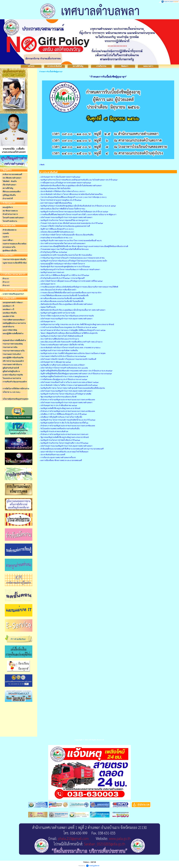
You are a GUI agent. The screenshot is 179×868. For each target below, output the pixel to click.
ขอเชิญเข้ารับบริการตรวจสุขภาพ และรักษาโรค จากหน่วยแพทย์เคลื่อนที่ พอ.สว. (71, 241)
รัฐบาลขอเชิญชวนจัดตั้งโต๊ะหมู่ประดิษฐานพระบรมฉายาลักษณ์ (65, 437)
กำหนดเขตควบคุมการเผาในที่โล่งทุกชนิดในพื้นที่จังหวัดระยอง (65, 249)
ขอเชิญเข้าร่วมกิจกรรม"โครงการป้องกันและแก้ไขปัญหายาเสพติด (66, 394)
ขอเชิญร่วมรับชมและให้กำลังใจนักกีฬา (56, 188)
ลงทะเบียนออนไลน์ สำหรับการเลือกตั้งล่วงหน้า (58, 290)
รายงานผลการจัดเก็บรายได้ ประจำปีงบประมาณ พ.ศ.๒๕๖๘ (63, 356)
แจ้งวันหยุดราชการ (48, 284)
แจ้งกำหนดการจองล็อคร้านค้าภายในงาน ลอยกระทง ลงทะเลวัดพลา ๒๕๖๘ (69, 382)
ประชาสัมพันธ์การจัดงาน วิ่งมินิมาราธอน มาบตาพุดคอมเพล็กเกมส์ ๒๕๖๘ (69, 385)
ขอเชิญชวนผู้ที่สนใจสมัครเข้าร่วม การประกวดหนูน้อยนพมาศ (64, 376)
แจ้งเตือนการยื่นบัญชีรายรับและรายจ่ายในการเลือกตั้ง (61, 417)
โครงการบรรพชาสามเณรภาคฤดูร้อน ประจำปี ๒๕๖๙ (61, 200)
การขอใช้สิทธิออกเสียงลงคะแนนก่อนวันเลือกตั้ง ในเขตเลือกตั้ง (65, 296)
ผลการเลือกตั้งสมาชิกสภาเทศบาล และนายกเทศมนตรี (61, 460)
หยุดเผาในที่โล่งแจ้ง (48, 307)
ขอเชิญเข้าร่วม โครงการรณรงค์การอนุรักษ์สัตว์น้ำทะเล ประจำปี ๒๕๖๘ (68, 420)
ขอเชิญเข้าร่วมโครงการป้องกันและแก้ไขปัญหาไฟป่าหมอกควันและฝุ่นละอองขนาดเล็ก (74, 261)
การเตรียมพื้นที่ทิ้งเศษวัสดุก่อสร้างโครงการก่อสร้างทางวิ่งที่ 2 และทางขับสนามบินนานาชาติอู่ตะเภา (78, 215)
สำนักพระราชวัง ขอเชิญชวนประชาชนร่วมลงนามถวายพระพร (64, 434)
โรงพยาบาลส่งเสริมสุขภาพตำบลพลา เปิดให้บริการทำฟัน (62, 345)
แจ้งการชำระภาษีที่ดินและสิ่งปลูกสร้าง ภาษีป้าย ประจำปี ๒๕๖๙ (65, 275)
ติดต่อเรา (125, 66)
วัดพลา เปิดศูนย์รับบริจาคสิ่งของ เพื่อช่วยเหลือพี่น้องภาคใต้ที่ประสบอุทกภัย (69, 333)
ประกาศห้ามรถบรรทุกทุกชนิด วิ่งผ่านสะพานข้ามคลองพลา (63, 243)
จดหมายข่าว (148, 66)
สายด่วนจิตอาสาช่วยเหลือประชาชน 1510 (56, 238)
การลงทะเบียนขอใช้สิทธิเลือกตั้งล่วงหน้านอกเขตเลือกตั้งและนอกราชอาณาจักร (71, 293)
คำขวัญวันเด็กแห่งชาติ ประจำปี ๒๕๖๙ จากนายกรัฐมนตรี (63, 278)
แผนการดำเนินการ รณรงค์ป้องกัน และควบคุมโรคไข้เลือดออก (65, 452)
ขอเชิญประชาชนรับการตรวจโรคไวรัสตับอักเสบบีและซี (62, 336)
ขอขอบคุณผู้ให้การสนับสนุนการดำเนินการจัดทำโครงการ (63, 264)
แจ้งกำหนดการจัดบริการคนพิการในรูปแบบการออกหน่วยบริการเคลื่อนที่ (68, 359)
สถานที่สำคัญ (78, 66)
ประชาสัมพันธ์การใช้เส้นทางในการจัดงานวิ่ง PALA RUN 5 (63, 191)
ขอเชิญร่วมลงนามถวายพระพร (52, 272)
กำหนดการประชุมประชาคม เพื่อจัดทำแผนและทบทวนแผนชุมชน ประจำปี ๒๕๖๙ (72, 223)
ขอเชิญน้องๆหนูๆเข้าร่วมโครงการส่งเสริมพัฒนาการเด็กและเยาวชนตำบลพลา (70, 269)
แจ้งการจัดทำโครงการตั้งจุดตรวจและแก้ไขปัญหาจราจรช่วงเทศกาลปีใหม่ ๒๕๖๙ (72, 281)
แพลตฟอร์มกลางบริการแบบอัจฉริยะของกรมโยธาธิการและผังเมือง (66, 255)
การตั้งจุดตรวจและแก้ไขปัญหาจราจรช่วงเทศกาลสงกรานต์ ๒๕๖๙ (66, 183)
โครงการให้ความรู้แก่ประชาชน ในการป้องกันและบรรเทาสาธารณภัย (67, 316)
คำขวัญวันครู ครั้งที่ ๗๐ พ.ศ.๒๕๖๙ (54, 252)
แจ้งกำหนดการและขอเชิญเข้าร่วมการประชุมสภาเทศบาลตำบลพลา (66, 217)
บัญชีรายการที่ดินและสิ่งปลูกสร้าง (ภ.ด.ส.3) (57, 229)
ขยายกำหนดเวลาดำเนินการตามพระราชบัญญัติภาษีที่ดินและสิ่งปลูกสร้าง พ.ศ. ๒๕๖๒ (73, 330)
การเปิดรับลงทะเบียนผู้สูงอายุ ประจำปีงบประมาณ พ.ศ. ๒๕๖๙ (64, 379)
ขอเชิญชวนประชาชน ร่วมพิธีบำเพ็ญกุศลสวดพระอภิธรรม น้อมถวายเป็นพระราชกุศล (73, 353)
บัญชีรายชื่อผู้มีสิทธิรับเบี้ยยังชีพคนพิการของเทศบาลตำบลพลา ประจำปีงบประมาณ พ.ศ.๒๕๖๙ (76, 371)
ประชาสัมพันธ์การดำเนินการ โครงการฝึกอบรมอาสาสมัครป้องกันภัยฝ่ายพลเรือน (72, 194)
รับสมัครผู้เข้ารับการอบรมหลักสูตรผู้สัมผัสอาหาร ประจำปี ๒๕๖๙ (65, 267)
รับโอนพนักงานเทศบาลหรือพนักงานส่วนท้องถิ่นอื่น (60, 429)
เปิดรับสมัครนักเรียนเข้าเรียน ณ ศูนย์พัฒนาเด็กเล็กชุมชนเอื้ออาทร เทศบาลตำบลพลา (73, 310)
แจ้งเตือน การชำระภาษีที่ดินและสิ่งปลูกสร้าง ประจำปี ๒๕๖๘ (64, 414)
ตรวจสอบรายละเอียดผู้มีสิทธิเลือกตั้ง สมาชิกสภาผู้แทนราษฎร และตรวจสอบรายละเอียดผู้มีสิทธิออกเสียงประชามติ (84, 246)
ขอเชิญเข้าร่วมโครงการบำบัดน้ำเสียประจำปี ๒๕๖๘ (60, 440)
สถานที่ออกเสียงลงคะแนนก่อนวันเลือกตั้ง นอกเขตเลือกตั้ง (63, 298)
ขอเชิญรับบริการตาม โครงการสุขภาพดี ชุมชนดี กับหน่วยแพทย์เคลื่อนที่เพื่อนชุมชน (73, 388)
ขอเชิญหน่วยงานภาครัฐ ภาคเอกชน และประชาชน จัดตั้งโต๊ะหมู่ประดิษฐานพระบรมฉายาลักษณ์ (77, 324)
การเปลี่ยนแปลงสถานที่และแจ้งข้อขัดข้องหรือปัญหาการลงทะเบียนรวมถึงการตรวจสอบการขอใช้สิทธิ (79, 287)
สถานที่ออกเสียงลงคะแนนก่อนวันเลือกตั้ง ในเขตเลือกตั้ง (62, 301)
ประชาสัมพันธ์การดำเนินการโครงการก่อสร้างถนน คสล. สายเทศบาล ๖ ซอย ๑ (70, 348)
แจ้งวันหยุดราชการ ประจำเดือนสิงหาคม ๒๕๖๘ (59, 405)
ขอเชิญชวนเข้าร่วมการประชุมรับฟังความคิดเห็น (59, 350)
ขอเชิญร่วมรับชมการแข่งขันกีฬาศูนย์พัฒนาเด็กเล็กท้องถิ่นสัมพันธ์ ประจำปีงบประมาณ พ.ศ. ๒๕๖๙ (78, 206)
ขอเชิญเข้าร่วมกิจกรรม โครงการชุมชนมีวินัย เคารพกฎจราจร (64, 220)
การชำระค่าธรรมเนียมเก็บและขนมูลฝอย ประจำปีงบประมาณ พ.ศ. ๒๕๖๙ (69, 327)
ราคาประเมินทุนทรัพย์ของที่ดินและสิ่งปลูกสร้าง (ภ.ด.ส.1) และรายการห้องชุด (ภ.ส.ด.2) (74, 197)
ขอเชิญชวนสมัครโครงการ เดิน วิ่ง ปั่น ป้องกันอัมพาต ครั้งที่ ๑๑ (64, 423)
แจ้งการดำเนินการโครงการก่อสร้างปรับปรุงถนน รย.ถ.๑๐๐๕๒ (64, 368)
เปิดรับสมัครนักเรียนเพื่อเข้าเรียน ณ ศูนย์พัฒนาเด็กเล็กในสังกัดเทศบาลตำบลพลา (71, 186)
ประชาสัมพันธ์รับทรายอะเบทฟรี (53, 455)
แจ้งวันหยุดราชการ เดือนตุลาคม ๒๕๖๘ (56, 362)
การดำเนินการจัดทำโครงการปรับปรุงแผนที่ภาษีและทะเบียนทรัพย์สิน (67, 235)
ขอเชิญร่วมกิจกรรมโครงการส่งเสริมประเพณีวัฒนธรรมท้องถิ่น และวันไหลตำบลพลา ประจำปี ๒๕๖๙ (79, 180)
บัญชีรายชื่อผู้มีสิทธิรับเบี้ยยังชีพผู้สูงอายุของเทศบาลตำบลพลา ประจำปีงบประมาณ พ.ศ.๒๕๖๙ (76, 374)
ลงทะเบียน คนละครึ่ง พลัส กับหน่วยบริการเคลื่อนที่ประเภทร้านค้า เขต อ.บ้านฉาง (71, 342)
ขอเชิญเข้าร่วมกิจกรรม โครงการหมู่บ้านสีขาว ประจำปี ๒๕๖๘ (64, 443)
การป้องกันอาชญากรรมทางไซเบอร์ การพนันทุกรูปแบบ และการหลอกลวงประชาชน (73, 258)
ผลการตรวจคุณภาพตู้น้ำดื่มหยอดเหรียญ (56, 203)
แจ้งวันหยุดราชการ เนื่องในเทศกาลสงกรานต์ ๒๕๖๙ (61, 177)
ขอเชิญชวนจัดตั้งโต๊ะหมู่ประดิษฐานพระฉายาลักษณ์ (60, 408)
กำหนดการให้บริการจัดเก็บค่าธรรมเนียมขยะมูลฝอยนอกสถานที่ (65, 226)
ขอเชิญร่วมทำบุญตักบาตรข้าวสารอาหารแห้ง (58, 313)
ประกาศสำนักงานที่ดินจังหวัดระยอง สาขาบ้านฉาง (60, 339)
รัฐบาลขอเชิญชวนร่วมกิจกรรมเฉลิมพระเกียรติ (58, 397)
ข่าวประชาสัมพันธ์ (55, 66)
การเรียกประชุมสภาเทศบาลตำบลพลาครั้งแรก (58, 457)
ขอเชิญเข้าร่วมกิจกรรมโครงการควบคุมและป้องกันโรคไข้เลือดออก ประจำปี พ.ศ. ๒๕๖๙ (74, 212)
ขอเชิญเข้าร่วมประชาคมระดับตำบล (54, 431)
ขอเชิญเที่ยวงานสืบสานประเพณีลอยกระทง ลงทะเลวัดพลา (63, 365)
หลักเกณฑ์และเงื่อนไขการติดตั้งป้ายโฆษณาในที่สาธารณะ (63, 209)
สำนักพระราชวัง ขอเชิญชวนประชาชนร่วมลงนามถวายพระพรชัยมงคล (68, 400)
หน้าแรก (31, 66)
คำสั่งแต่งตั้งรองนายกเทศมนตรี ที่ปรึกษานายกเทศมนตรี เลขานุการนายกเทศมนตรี (72, 449)
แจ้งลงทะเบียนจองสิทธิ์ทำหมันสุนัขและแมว (57, 232)
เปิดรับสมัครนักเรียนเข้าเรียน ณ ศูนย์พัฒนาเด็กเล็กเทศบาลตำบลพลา (67, 304)
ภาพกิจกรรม (101, 66)
